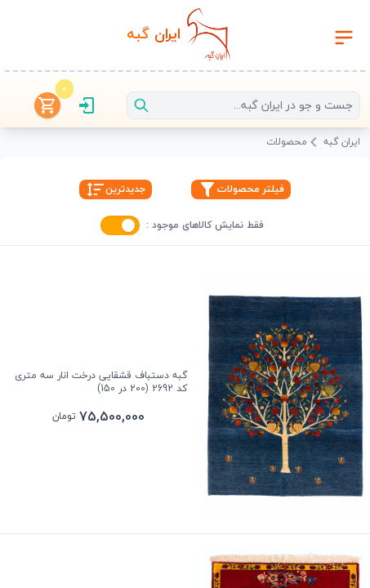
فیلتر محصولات (241, 189)
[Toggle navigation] (344, 38)
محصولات (287, 143)
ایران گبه (342, 143)
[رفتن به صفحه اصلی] (178, 38)
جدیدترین (116, 189)
